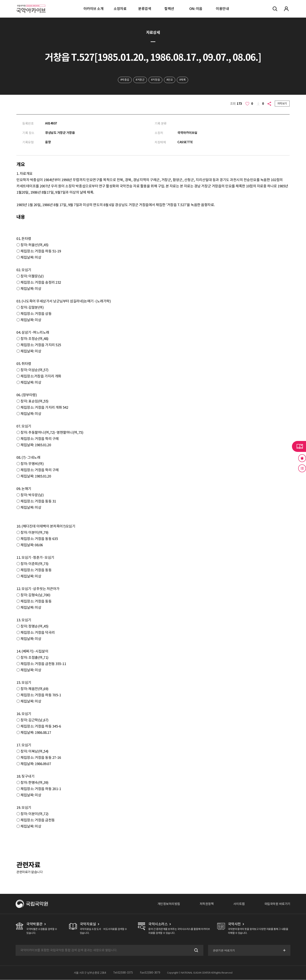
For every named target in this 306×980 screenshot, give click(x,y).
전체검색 (275, 9)
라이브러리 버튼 (299, 446)
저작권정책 (207, 904)
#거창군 (140, 80)
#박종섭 (125, 80)
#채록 (183, 80)
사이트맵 (239, 904)
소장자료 (120, 9)
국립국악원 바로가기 (277, 904)
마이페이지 (286, 9)
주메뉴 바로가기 (0, 0)
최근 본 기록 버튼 (302, 468)
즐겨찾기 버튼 (302, 458)
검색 (196, 950)
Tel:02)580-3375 (123, 973)
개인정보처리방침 (169, 904)
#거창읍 (155, 80)
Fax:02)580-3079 (150, 973)
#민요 (170, 80)
